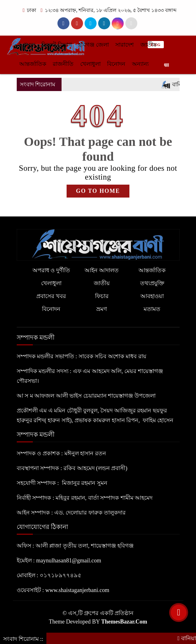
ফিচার (102, 296)
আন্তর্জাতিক (33, 64)
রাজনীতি (63, 64)
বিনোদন (116, 64)
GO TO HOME (98, 191)
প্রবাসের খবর (51, 296)
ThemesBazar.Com (124, 622)
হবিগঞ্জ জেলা (94, 45)
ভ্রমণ (102, 309)
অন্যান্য (140, 64)
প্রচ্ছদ (27, 45)
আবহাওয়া (152, 296)
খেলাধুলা (90, 64)
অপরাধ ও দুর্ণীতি (51, 270)
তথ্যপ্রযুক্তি (152, 283)
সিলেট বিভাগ (57, 45)
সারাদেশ (125, 45)
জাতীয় (148, 45)
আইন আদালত (102, 270)
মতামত (152, 309)
